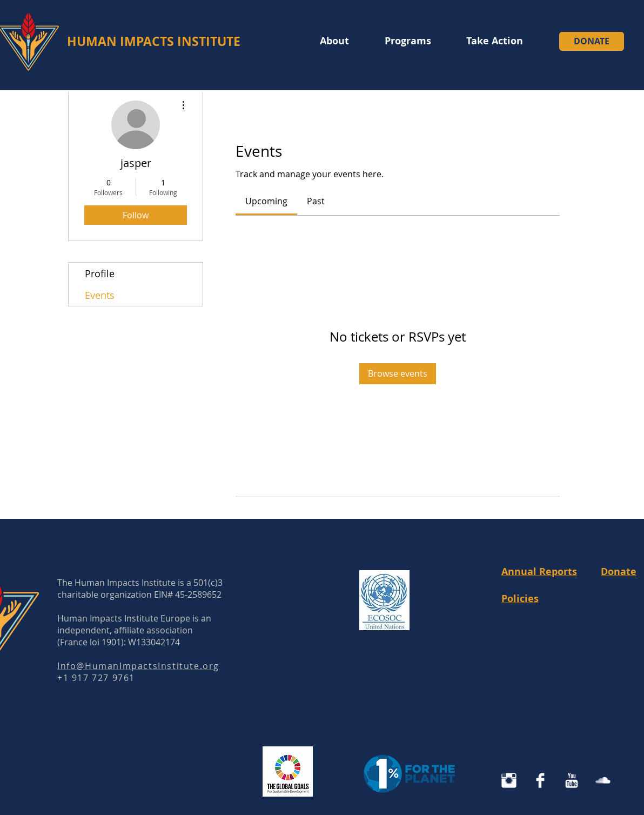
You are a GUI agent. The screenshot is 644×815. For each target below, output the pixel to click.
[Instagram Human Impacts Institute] (509, 780)
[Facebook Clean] (540, 780)
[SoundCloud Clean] (603, 780)
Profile (100, 273)
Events (100, 295)
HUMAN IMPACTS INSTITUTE (154, 41)
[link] (266, 201)
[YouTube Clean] (572, 780)
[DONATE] (592, 41)
